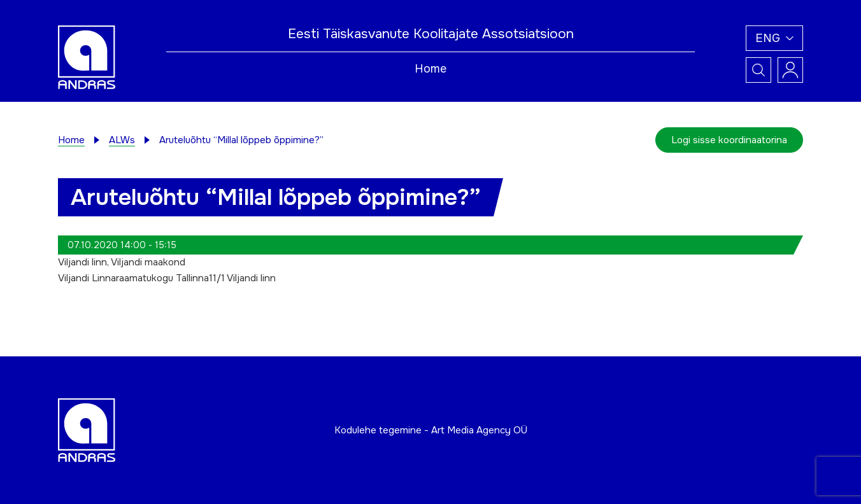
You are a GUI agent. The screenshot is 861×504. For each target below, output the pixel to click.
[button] (774, 38)
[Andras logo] (87, 57)
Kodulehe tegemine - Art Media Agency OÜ (431, 430)
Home (430, 69)
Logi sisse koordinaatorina (729, 140)
